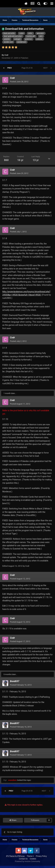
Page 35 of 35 (27, 68)
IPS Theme (10, 856)
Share (13, 820)
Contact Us (23, 859)
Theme (30, 856)
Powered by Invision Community (27, 861)
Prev (10, 68)
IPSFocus (21, 856)
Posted (19, 82)
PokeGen (24, 58)
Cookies (33, 859)
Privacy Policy (41, 856)
